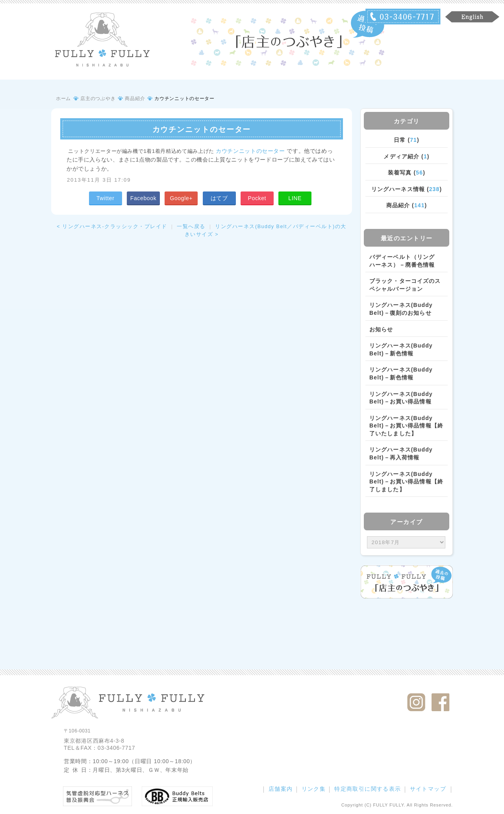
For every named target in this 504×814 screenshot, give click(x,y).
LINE (295, 198)
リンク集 (314, 789)
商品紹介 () (407, 205)
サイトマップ (428, 789)
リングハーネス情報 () (407, 189)
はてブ (219, 198)
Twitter (106, 198)
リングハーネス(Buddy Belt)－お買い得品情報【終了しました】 (406, 482)
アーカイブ (407, 522)
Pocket (257, 198)
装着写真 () (407, 173)
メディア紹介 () (406, 156)
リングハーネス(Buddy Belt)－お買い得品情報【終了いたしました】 (406, 426)
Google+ (181, 198)
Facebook (144, 198)
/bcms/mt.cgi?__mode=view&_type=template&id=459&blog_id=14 (406, 543)
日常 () (407, 140)
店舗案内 (281, 789)
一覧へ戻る (191, 227)
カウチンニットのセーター (250, 151)
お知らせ (381, 329)
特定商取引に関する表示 (368, 789)
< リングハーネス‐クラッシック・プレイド (112, 227)
